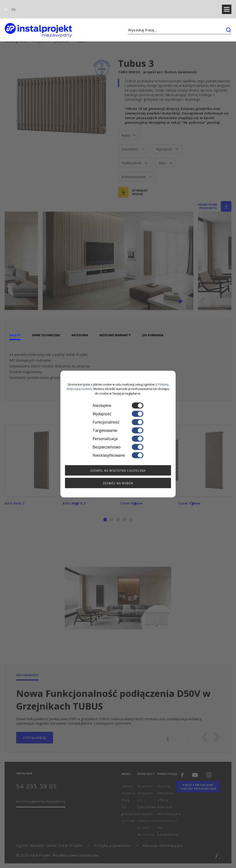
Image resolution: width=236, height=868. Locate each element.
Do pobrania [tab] (153, 332)
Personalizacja (118, 439)
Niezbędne (118, 406)
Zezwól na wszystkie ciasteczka (118, 471)
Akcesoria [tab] (80, 332)
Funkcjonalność (118, 422)
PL (6, 6)
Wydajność (118, 414)
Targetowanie (118, 430)
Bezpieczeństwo (118, 447)
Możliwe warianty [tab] (115, 332)
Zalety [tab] (15, 332)
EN (13, 6)
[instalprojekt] (38, 23)
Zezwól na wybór (118, 483)
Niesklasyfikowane (118, 455)
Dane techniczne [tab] (46, 332)
